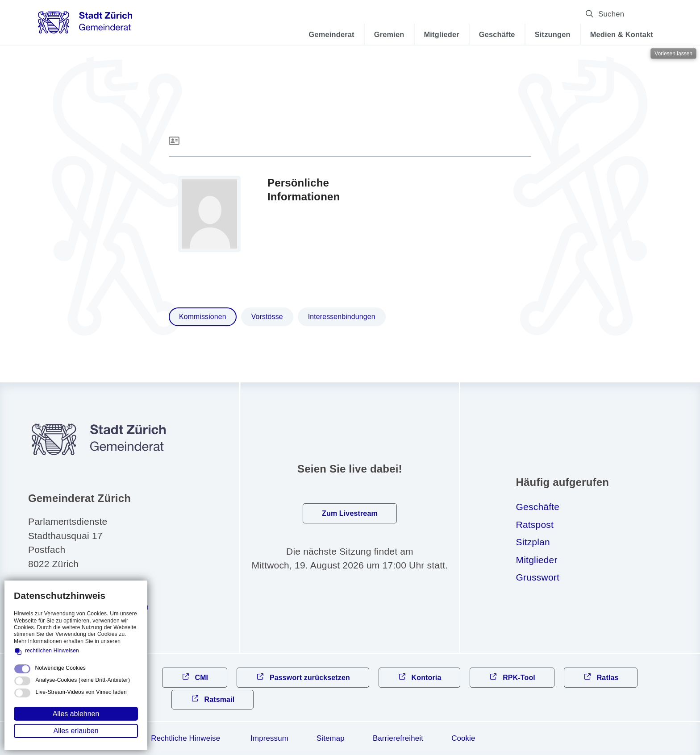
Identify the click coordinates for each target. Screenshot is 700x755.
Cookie (463, 739)
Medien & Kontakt (622, 34)
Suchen (640, 14)
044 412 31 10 (73, 589)
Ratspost (535, 525)
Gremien (389, 34)
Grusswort (538, 577)
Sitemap (331, 739)
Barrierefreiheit (398, 739)
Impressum (269, 739)
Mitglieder (442, 34)
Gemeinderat (332, 34)
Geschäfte (497, 34)
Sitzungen (553, 34)
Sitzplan (533, 542)
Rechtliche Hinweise (185, 739)
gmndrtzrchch (95, 606)
